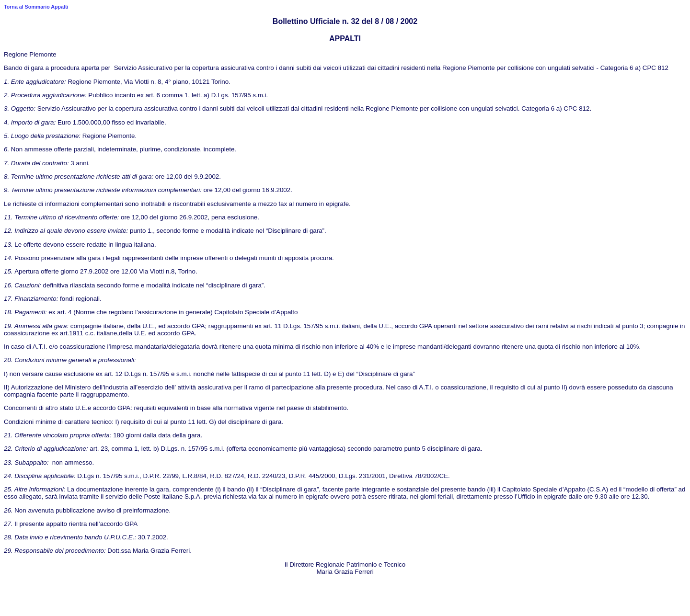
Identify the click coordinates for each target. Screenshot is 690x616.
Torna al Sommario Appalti (36, 7)
